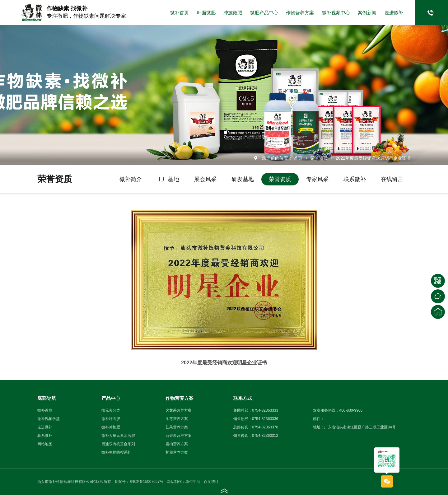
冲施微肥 (233, 13)
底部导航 (47, 398)
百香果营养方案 (179, 436)
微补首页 (180, 13)
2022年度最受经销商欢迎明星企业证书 (373, 158)
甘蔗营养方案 (177, 452)
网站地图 (45, 444)
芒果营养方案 (177, 427)
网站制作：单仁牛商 (184, 482)
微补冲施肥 (111, 427)
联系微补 (355, 179)
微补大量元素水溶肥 (118, 436)
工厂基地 (168, 179)
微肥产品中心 (264, 13)
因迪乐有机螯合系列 (118, 444)
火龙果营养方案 (179, 410)
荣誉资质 (320, 158)
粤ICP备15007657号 (146, 482)
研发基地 (243, 179)
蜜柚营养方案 (177, 444)
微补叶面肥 (111, 419)
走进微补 (394, 13)
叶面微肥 (206, 13)
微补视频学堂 (49, 419)
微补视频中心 (336, 13)
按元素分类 (111, 410)
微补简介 (131, 179)
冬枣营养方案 (177, 419)
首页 (299, 158)
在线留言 (392, 179)
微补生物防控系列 (116, 452)
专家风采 (317, 179)
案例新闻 (367, 13)
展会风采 (205, 179)
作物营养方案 (300, 13)
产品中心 (111, 398)
